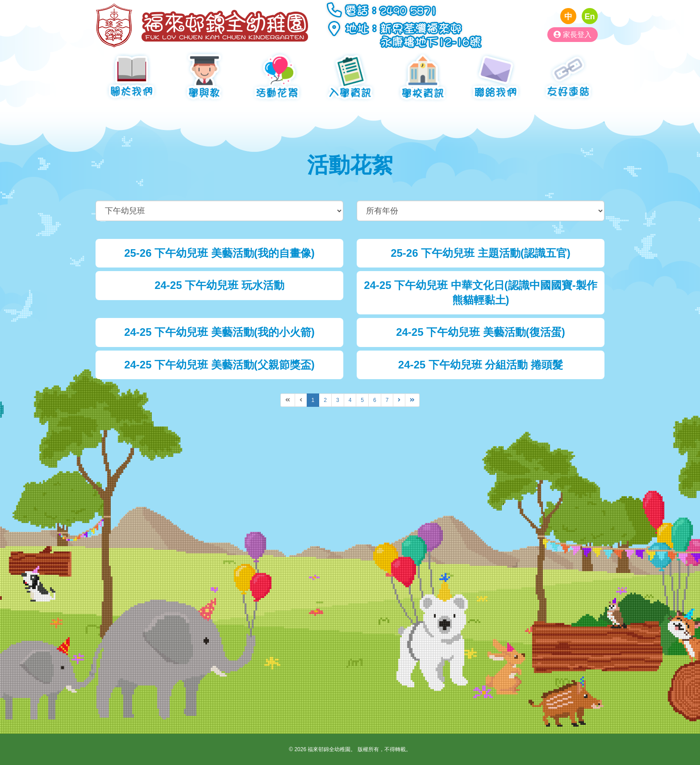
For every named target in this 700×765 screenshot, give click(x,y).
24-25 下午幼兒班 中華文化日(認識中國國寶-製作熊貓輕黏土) (481, 292)
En (590, 17)
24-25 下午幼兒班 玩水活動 (219, 285)
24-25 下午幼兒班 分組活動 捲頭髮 (481, 365)
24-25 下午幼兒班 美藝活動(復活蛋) (481, 332)
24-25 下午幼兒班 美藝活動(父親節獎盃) (219, 365)
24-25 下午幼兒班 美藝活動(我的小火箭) (219, 332)
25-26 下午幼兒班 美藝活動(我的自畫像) (219, 253)
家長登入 (573, 34)
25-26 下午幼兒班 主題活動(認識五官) (481, 253)
